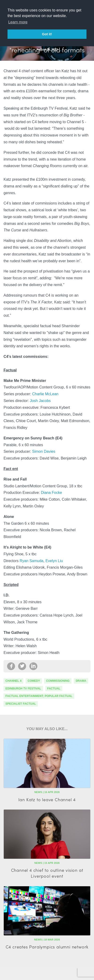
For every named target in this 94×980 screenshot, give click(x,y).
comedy (34, 681)
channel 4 (13, 681)
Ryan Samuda (31, 561)
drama (81, 681)
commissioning (58, 681)
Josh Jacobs (40, 401)
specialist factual (21, 704)
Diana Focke (51, 493)
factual (54, 689)
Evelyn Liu (54, 561)
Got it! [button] (47, 34)
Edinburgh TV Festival (23, 689)
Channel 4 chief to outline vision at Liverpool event (47, 873)
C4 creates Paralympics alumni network (47, 947)
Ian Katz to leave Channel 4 (47, 799)
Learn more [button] (18, 22)
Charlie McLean (45, 394)
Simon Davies (44, 451)
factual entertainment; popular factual (39, 696)
